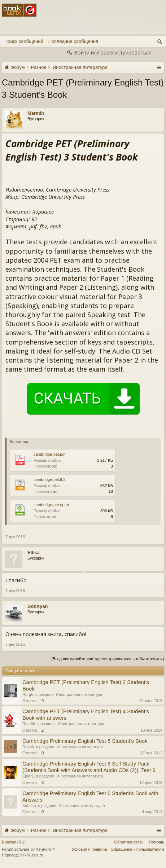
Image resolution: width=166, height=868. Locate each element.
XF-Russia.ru (31, 855)
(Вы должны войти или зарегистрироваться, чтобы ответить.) (108, 659)
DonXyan (38, 606)
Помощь (157, 842)
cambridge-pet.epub (51, 505)
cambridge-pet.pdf (50, 454)
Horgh (28, 694)
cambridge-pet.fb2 (50, 479)
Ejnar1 (28, 776)
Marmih (36, 113)
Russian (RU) (14, 842)
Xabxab (29, 806)
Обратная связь (129, 842)
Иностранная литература (79, 694)
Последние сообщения (73, 41)
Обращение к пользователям (137, 849)
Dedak (28, 747)
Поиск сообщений (24, 41)
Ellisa (34, 553)
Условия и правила (89, 849)
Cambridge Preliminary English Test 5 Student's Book (85, 741)
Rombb (29, 724)
